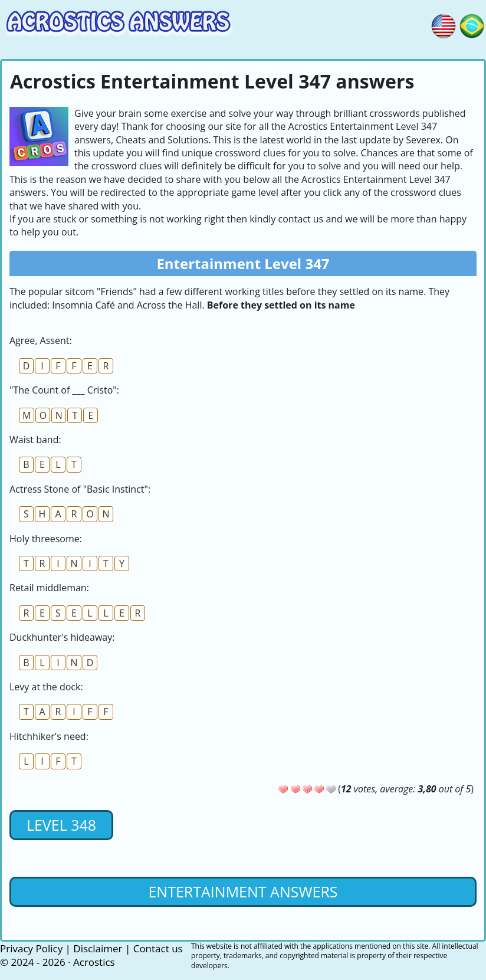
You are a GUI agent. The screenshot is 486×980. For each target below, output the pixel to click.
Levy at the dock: (46, 687)
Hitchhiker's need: (49, 736)
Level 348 (61, 825)
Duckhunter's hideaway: (62, 637)
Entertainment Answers (243, 891)
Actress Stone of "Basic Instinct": (80, 489)
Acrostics (94, 962)
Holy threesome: (46, 539)
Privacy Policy (31, 948)
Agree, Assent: (41, 340)
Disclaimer (98, 948)
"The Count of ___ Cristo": (64, 390)
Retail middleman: (49, 588)
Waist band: (35, 440)
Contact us (158, 948)
